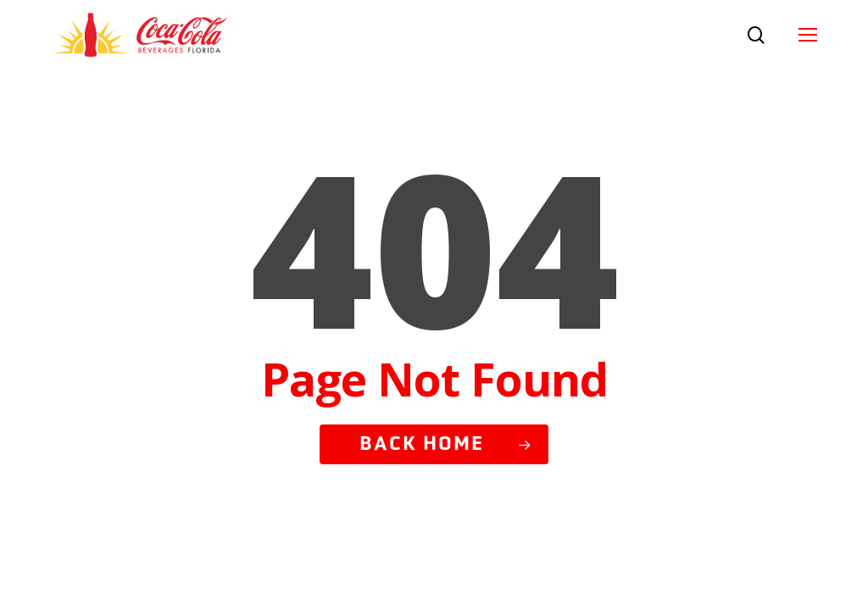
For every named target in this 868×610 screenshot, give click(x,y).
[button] (808, 35)
